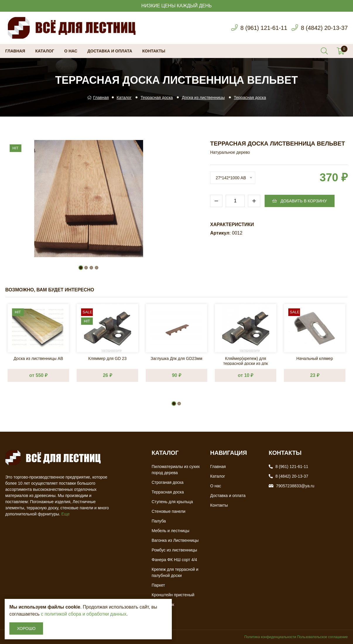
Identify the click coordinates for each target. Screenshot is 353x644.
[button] (81, 268)
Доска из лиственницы (203, 98)
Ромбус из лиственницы (174, 550)
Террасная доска (157, 98)
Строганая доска (168, 482)
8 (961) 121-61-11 (264, 28)
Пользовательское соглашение (322, 637)
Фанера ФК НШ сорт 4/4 (174, 560)
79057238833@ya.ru (295, 486)
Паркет (158, 585)
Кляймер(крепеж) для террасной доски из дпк (246, 361)
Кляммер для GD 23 (108, 358)
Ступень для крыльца (172, 502)
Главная (15, 51)
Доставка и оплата (110, 51)
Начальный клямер (315, 358)
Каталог (45, 51)
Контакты (154, 51)
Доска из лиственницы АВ (38, 358)
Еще (66, 514)
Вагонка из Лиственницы (175, 540)
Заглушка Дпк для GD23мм (176, 358)
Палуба (159, 521)
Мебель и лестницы (170, 531)
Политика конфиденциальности (270, 637)
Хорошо (26, 628)
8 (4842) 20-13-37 (324, 28)
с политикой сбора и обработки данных (84, 614)
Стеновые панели (168, 511)
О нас (71, 51)
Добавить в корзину (299, 201)
